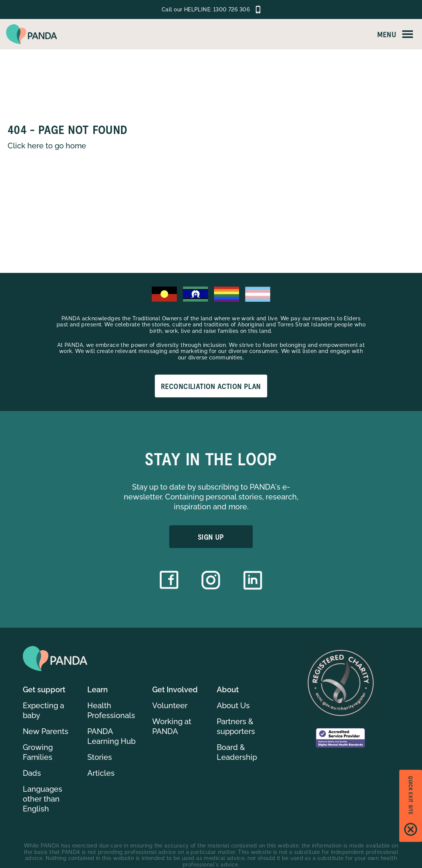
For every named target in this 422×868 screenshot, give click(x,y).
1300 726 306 (231, 9)
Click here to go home (47, 146)
